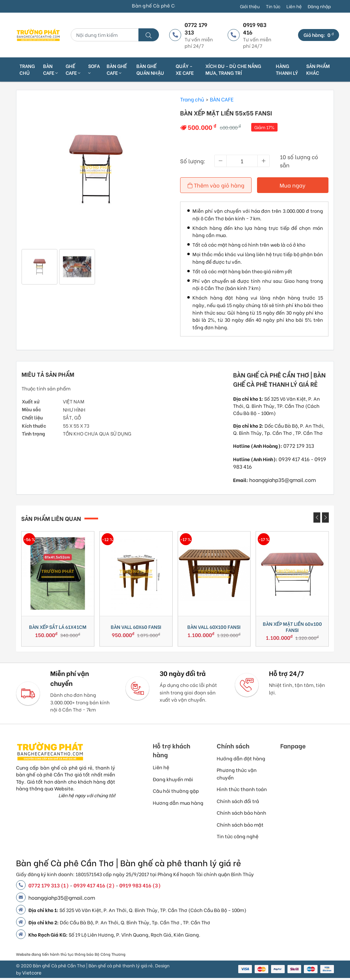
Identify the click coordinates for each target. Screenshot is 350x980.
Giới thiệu (250, 6)
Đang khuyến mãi (173, 781)
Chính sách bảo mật (240, 826)
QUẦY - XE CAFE (185, 69)
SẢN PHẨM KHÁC (318, 69)
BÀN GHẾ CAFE (117, 69)
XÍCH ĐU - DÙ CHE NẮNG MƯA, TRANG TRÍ (233, 69)
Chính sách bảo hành (241, 815)
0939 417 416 (294, 458)
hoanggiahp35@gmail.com (282, 479)
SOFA (94, 69)
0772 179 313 (299, 445)
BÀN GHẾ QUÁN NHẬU (150, 69)
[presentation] (317, 517)
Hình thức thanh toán (242, 791)
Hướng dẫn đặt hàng (241, 760)
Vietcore (32, 974)
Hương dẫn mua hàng (178, 805)
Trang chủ (27, 69)
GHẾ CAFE (73, 69)
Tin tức (273, 6)
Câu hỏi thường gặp (176, 793)
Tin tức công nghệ (238, 838)
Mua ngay (293, 185)
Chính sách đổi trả (238, 803)
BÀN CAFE (50, 69)
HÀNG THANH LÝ (287, 69)
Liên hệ (294, 6)
